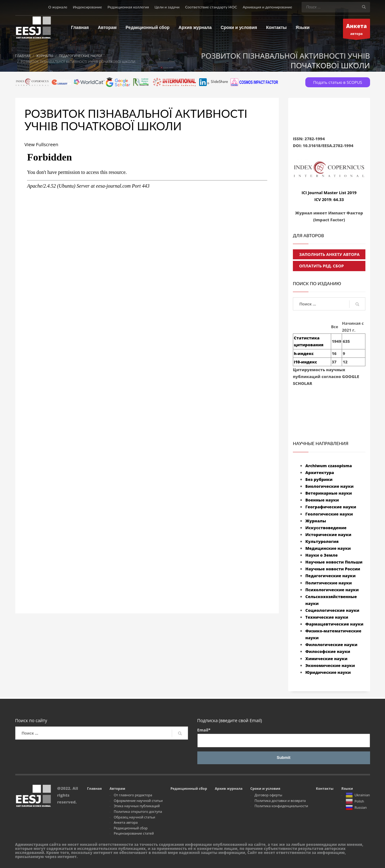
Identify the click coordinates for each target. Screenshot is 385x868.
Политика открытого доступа (138, 811)
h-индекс (304, 353)
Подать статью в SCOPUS (338, 82)
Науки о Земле (322, 555)
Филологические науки (331, 645)
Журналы (316, 521)
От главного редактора (133, 795)
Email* (284, 737)
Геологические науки (329, 514)
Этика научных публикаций (137, 806)
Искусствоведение (326, 528)
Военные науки (322, 500)
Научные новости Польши (334, 562)
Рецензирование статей (134, 833)
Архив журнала (229, 788)
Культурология (322, 541)
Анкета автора (126, 822)
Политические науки (329, 583)
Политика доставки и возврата (280, 801)
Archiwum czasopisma (329, 466)
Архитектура (320, 472)
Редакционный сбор (131, 828)
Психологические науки (332, 590)
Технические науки (327, 617)
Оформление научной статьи (138, 801)
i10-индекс (305, 362)
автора (357, 30)
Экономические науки (330, 665)
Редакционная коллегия (128, 7)
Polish (355, 802)
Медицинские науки (328, 548)
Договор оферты (268, 795)
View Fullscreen (42, 144)
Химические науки (326, 659)
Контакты (325, 788)
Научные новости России (333, 569)
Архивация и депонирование (268, 7)
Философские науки (328, 651)
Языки (347, 788)
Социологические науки (332, 610)
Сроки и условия (265, 788)
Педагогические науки (330, 576)
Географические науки (331, 507)
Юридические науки (328, 672)
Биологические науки (329, 486)
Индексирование (87, 7)
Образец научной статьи (134, 817)
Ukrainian (358, 795)
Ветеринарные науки (329, 493)
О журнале (58, 7)
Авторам (117, 788)
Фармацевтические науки (334, 624)
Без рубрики (319, 479)
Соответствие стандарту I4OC (211, 7)
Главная (94, 788)
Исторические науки (328, 535)
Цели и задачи (167, 7)
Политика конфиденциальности (281, 806)
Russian (356, 808)
